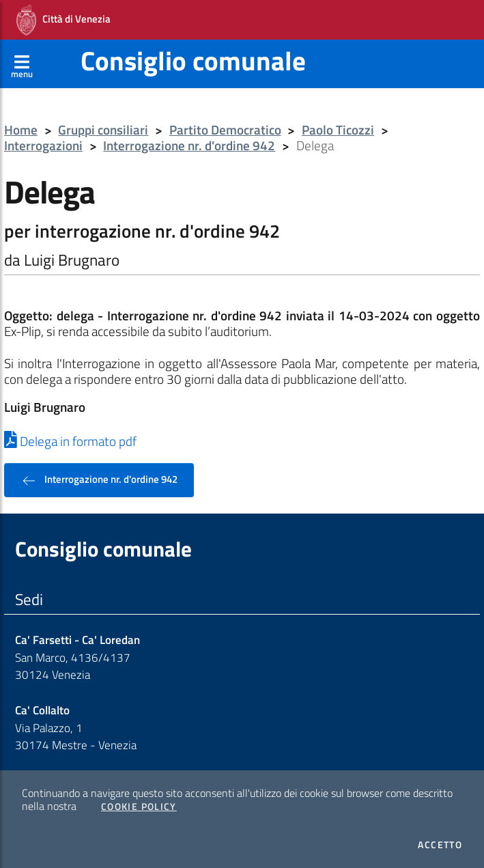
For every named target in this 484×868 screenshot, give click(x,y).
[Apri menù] (22, 64)
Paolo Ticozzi (338, 130)
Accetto (440, 845)
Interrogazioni (43, 146)
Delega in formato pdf (70, 441)
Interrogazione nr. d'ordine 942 (189, 146)
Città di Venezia (63, 20)
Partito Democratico (225, 130)
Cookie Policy (139, 807)
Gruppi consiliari (103, 130)
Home (21, 130)
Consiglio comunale (193, 60)
